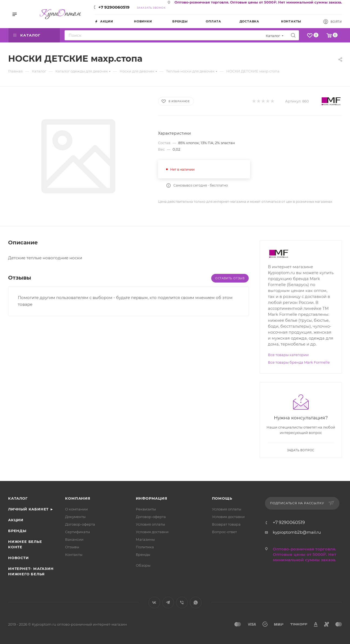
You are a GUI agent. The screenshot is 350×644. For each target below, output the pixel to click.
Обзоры (143, 565)
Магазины (145, 539)
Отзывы (72, 547)
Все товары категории (288, 355)
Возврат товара (226, 524)
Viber (182, 602)
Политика (145, 547)
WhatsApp (196, 602)
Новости (18, 558)
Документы (75, 517)
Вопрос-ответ (224, 532)
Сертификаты (78, 532)
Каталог (18, 498)
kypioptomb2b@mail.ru (297, 532)
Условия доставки (152, 532)
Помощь (222, 498)
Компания (78, 498)
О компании (76, 509)
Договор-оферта (80, 524)
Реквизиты (146, 509)
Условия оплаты (150, 524)
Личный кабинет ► (31, 509)
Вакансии (74, 539)
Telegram (168, 602)
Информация (152, 498)
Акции (16, 520)
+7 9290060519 (114, 7)
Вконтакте (154, 602)
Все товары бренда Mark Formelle (299, 362)
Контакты (74, 555)
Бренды (17, 531)
